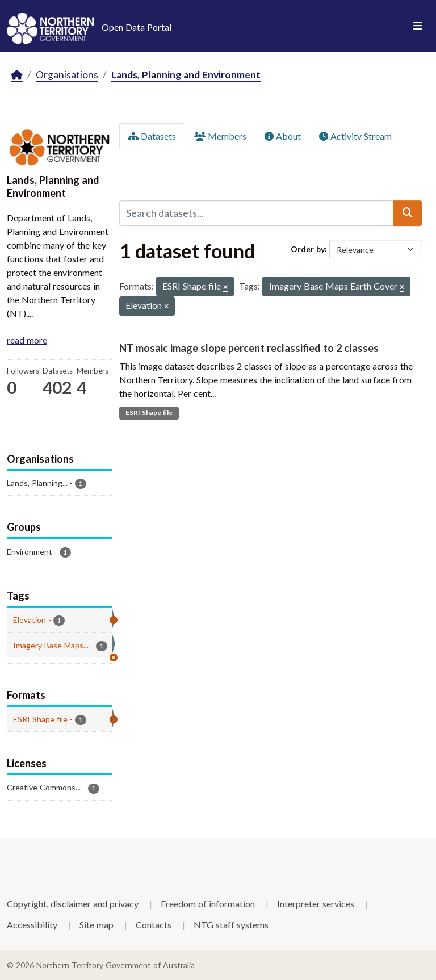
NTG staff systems (231, 925)
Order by (308, 248)
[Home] (17, 75)
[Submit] (408, 213)
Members (220, 136)
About (283, 136)
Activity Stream (355, 136)
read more (27, 340)
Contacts (154, 925)
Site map (97, 925)
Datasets (152, 136)
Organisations (67, 75)
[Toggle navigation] (418, 26)
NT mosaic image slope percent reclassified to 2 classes (249, 348)
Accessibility (32, 925)
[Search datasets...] (256, 213)
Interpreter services (316, 904)
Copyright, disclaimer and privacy (73, 904)
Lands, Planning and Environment (186, 75)
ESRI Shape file (149, 412)
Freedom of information (208, 904)
